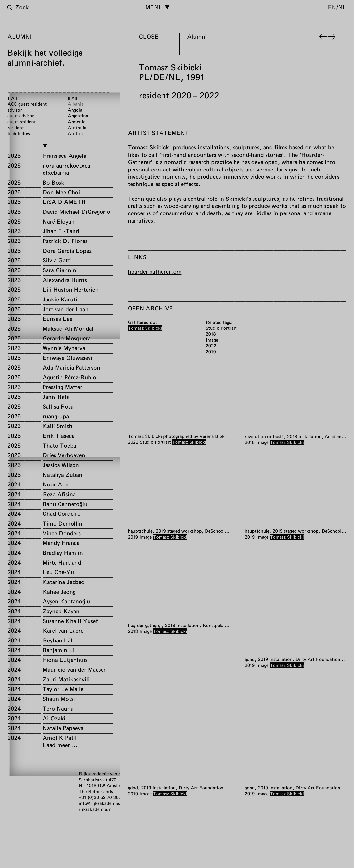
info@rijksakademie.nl (102, 803)
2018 (250, 442)
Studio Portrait (155, 442)
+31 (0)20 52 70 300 (100, 797)
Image (262, 442)
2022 (133, 442)
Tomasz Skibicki (189, 442)
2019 (133, 537)
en (332, 7)
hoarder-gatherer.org (155, 271)
